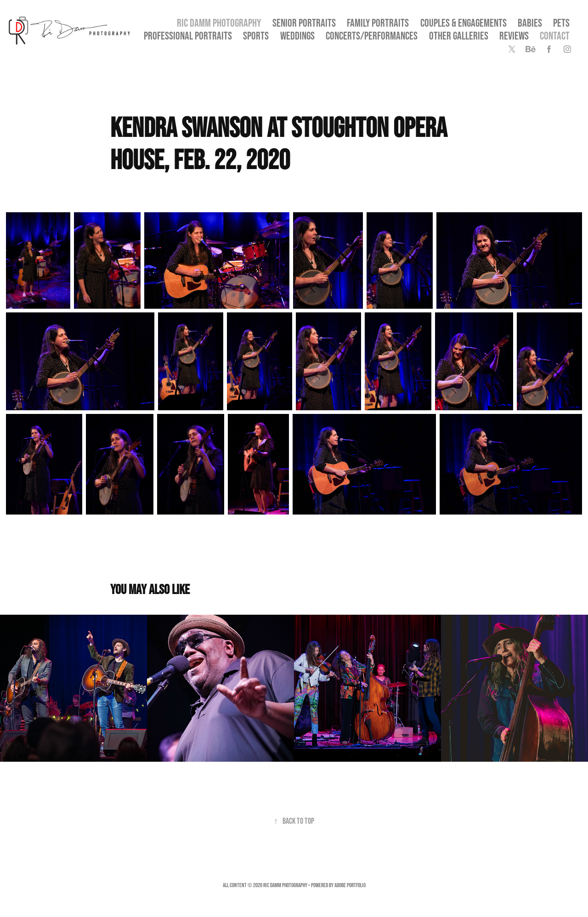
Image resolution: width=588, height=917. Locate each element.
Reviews (514, 36)
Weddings (297, 36)
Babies (530, 23)
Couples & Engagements (464, 23)
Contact (555, 36)
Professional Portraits (188, 36)
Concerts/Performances (372, 36)
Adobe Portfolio (350, 885)
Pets (561, 23)
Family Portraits (378, 23)
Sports (256, 36)
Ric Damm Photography (219, 23)
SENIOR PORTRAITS (304, 23)
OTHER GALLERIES (459, 36)
